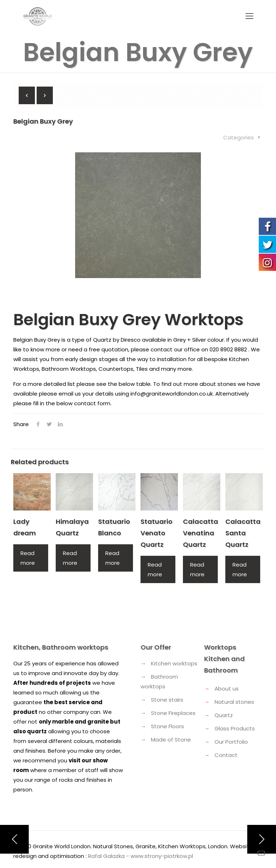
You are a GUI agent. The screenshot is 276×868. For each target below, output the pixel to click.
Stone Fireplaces (173, 713)
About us (227, 689)
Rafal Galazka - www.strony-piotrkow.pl (141, 856)
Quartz (224, 715)
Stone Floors (167, 726)
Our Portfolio (231, 742)
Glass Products (235, 728)
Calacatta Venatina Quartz (201, 533)
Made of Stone (171, 740)
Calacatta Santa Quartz (243, 533)
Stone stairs (167, 700)
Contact (226, 755)
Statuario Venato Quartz (157, 533)
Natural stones (234, 702)
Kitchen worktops (174, 663)
